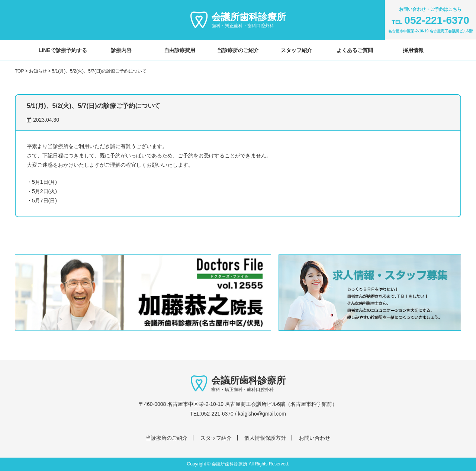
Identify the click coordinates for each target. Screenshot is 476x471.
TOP (19, 71)
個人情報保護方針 (265, 438)
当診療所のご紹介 (238, 50)
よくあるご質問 (355, 50)
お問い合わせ (315, 438)
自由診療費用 (180, 50)
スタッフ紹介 (296, 50)
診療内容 (121, 50)
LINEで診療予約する (63, 50)
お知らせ (38, 71)
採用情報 (413, 50)
